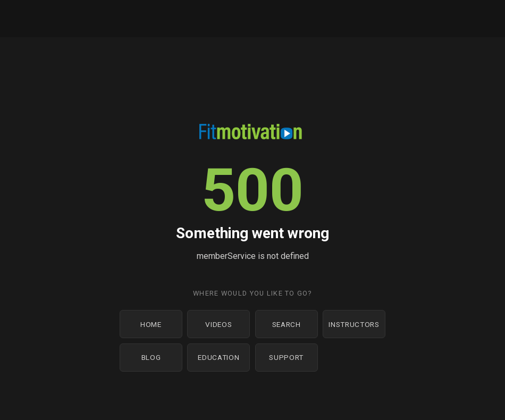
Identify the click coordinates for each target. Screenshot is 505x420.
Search (287, 324)
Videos (218, 324)
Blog (151, 357)
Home (151, 324)
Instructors (354, 324)
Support (286, 357)
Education (218, 357)
